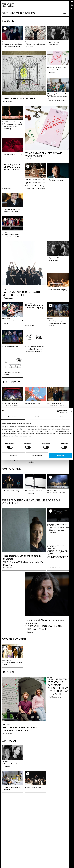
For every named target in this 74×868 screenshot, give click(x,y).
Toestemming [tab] (13, 417)
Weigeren (14, 455)
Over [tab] (61, 417)
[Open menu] (72, 6)
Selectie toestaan (37, 455)
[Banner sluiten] (71, 411)
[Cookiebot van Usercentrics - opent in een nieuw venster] (58, 411)
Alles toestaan (60, 455)
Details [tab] (37, 417)
